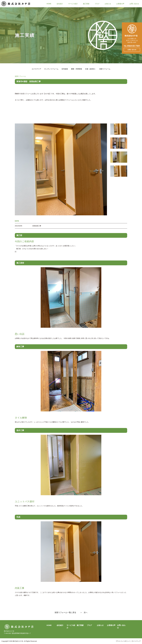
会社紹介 (60, 4)
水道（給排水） (91, 69)
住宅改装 (65, 69)
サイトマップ (136, 641)
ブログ (97, 4)
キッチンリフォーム (51, 69)
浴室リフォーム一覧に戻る (65, 613)
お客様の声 (120, 4)
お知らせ (108, 4)
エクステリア (36, 69)
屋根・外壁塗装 (77, 69)
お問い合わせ (134, 4)
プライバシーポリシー (123, 641)
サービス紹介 (73, 4)
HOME (49, 4)
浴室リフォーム (105, 69)
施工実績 (86, 4)
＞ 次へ (84, 613)
